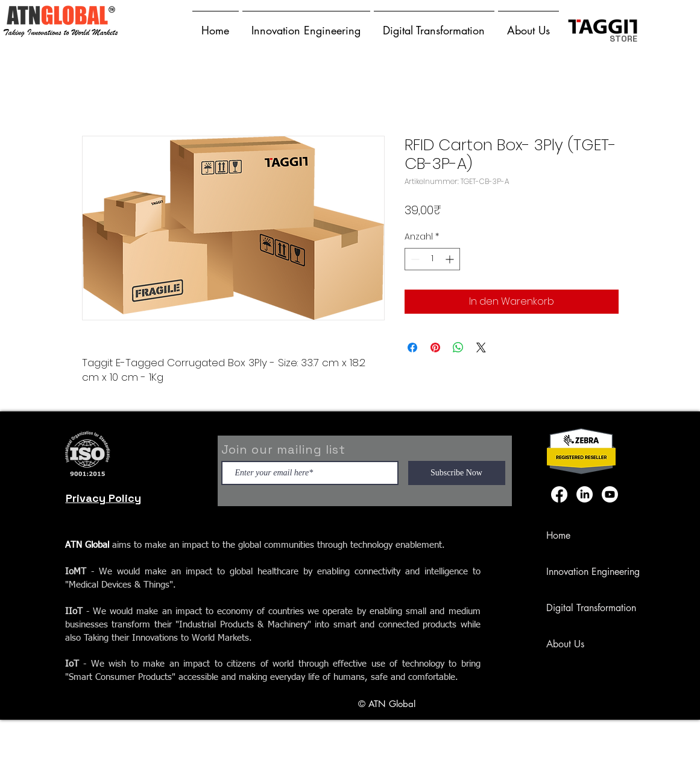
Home (558, 535)
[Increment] (451, 259)
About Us (565, 644)
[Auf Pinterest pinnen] (435, 347)
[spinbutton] (432, 259)
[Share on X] (481, 347)
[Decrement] (414, 259)
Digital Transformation (591, 608)
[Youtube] (610, 494)
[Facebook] (559, 494)
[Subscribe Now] (457, 473)
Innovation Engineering (593, 572)
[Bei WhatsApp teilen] (458, 347)
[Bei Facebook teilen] (412, 347)
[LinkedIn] (585, 494)
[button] (306, 25)
